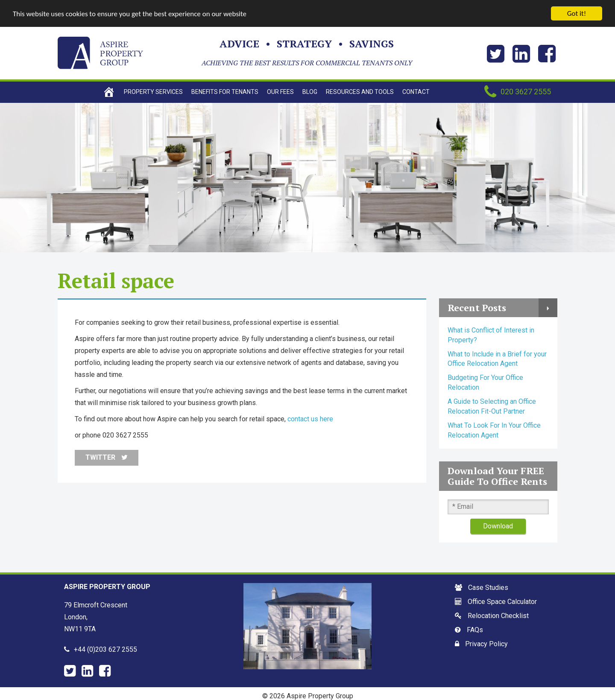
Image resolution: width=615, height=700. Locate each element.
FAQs (475, 630)
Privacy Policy (486, 644)
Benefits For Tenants (225, 92)
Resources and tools (360, 92)
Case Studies (488, 588)
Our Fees (280, 92)
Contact (416, 92)
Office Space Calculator (502, 602)
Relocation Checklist (498, 616)
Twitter (107, 457)
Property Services (153, 92)
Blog (310, 92)
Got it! (577, 13)
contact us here (310, 419)
